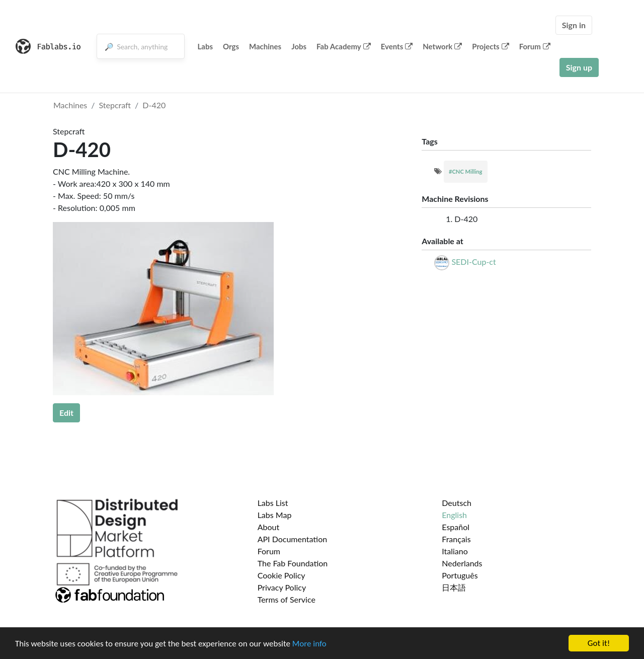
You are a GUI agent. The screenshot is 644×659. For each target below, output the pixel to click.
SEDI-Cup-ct (473, 262)
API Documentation (293, 539)
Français (456, 539)
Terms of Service (287, 599)
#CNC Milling (466, 171)
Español (456, 527)
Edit (66, 413)
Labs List (273, 503)
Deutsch (457, 503)
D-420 (154, 105)
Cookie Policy (281, 575)
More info (309, 644)
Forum (535, 46)
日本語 (454, 587)
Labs (205, 46)
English (454, 515)
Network (442, 46)
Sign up (579, 67)
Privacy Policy (282, 587)
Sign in (574, 25)
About (269, 527)
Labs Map (275, 515)
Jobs (299, 46)
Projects (490, 46)
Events (397, 46)
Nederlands (462, 563)
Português (460, 575)
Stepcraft (115, 105)
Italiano (455, 551)
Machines (265, 46)
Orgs (231, 46)
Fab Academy (344, 46)
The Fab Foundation (293, 563)
